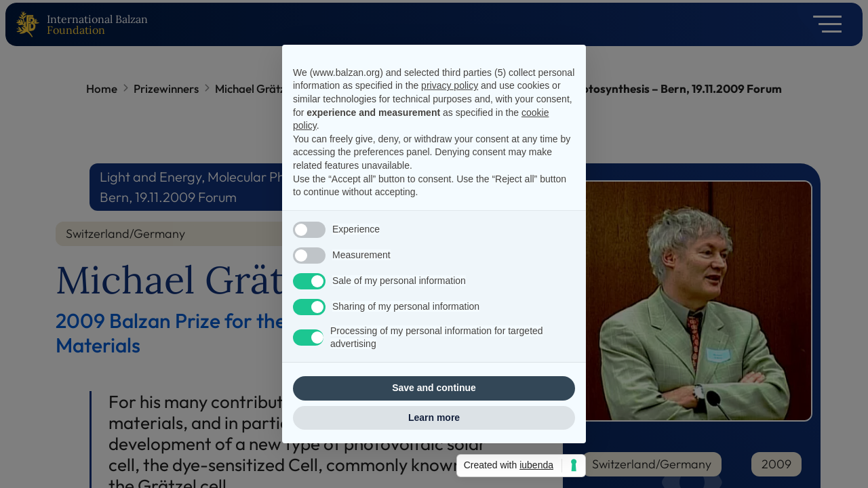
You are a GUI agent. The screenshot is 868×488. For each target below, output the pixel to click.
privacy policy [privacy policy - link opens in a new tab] (450, 85)
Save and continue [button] (434, 388)
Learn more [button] (434, 418)
